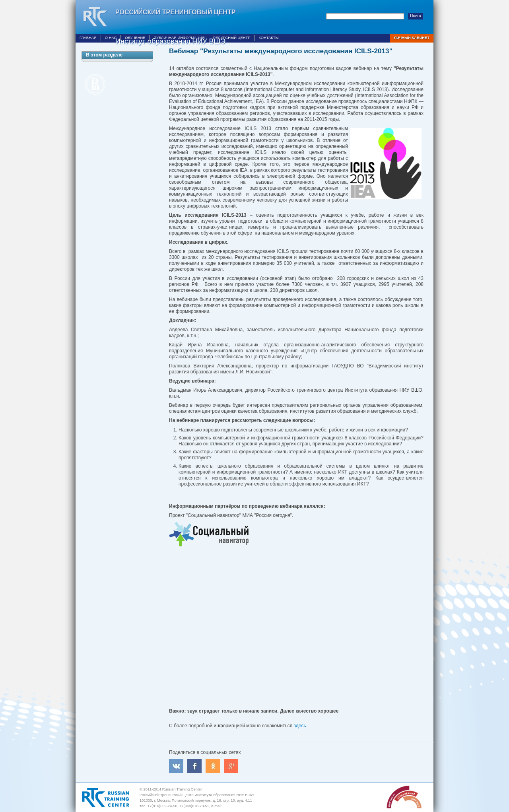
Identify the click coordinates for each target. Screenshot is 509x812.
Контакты (268, 38)
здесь (300, 726)
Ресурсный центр (232, 38)
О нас (111, 38)
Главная (88, 38)
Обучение (135, 38)
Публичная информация (179, 38)
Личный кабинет (412, 38)
